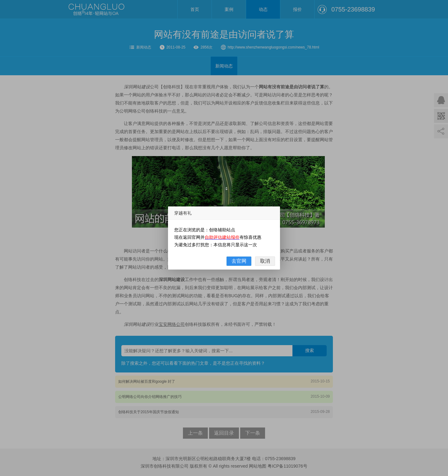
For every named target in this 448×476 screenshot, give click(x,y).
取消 (265, 261)
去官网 (239, 261)
